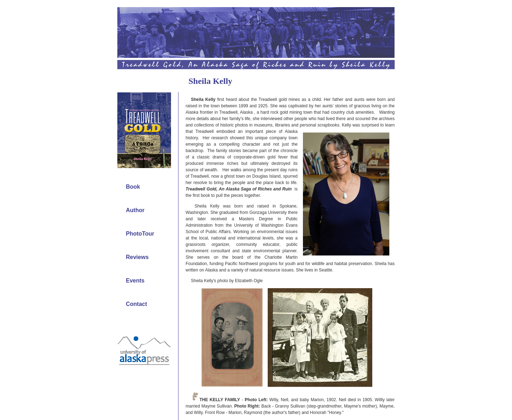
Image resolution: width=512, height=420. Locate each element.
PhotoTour (140, 234)
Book (133, 187)
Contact (137, 304)
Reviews (137, 257)
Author (135, 210)
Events (135, 281)
